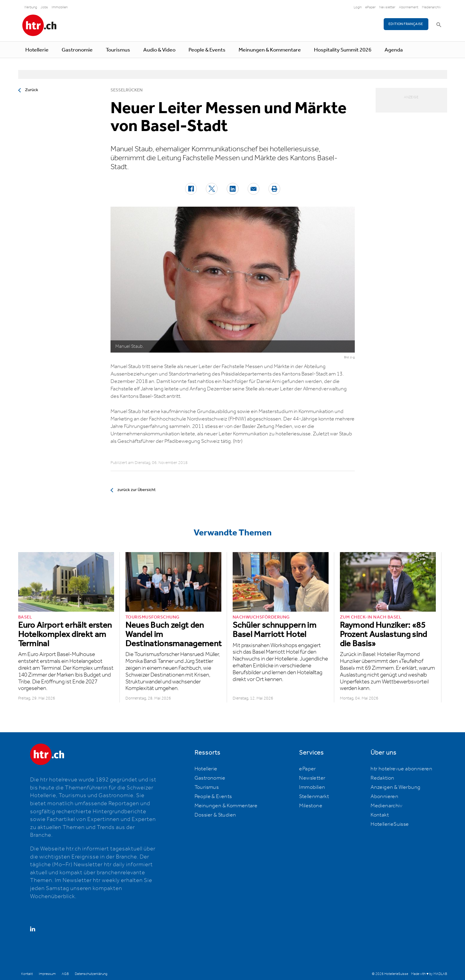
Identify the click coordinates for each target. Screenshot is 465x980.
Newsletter (387, 7)
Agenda (394, 50)
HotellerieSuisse (390, 824)
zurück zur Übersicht (136, 490)
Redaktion (382, 778)
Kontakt (380, 815)
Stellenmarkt (314, 797)
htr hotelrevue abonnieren (401, 769)
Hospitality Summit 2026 (343, 50)
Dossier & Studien (215, 815)
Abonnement (409, 7)
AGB (65, 974)
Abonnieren (384, 797)
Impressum (47, 974)
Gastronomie (77, 50)
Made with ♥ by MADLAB (429, 974)
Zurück (32, 90)
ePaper (370, 7)
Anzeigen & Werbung (395, 787)
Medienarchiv (431, 7)
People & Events (207, 50)
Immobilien (60, 7)
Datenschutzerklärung (91, 974)
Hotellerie (37, 50)
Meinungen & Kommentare (270, 50)
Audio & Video (159, 50)
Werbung (31, 7)
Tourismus (118, 50)
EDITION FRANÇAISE (406, 24)
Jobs (44, 7)
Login (358, 7)
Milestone (311, 806)
